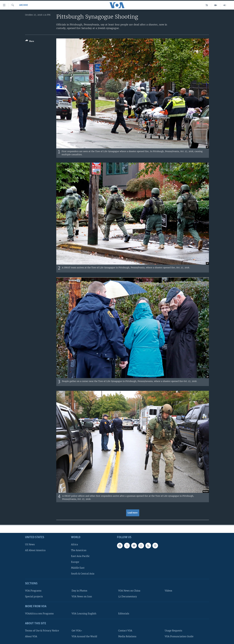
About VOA (31, 636)
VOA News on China (129, 591)
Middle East (78, 568)
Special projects (34, 597)
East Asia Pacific (80, 556)
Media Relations (127, 636)
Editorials (124, 613)
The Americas (79, 550)
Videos (168, 591)
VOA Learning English (84, 613)
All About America (35, 550)
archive (24, 5)
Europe (75, 562)
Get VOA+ (77, 630)
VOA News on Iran (82, 597)
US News (30, 544)
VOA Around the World (84, 636)
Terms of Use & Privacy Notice (42, 630)
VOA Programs (33, 591)
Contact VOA (125, 630)
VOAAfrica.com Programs (39, 613)
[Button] (30, 42)
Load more (133, 513)
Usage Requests (173, 630)
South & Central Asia (83, 574)
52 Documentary (128, 597)
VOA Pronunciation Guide (179, 636)
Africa (74, 544)
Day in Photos (79, 591)
